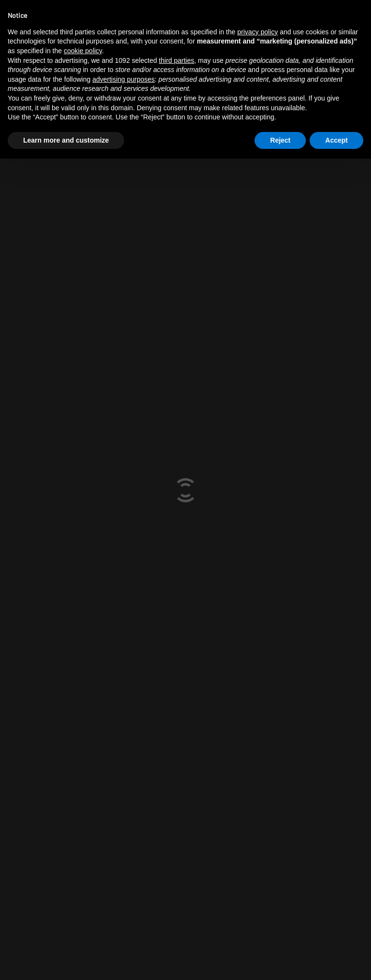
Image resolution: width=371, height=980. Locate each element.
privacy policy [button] (257, 32)
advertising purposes (123, 79)
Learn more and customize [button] (66, 140)
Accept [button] (336, 140)
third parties (177, 60)
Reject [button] (280, 140)
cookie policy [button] (83, 51)
